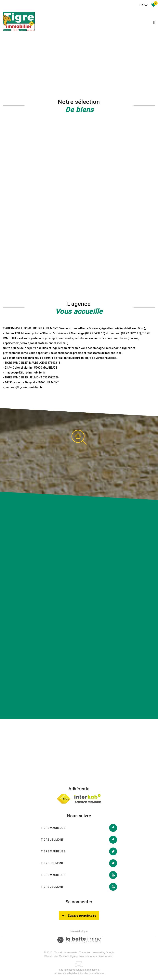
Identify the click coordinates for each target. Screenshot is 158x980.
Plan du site (51, 956)
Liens (101, 956)
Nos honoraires (88, 956)
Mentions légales (69, 956)
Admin (109, 956)
